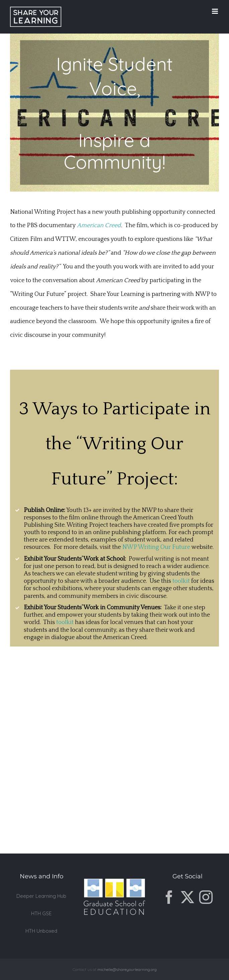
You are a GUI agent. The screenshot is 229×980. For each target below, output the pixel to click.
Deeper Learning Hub (41, 896)
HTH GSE (41, 913)
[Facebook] (169, 897)
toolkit (181, 581)
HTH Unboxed (41, 931)
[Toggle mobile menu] (215, 11)
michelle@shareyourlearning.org (127, 969)
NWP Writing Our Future (156, 547)
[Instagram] (206, 897)
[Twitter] (187, 897)
